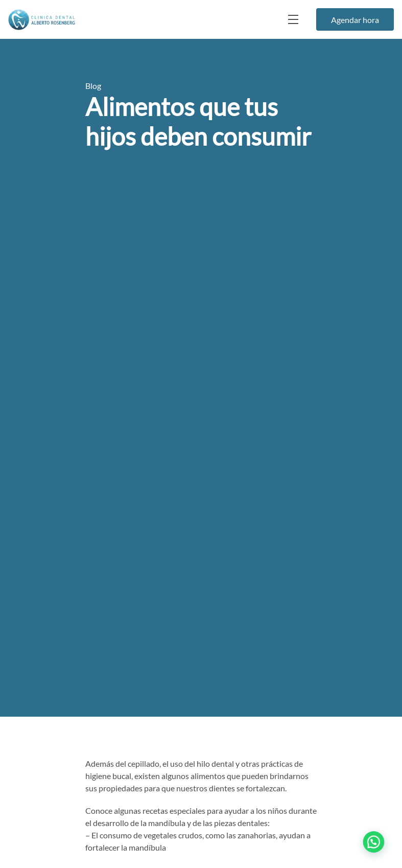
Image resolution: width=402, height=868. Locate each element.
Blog (93, 86)
